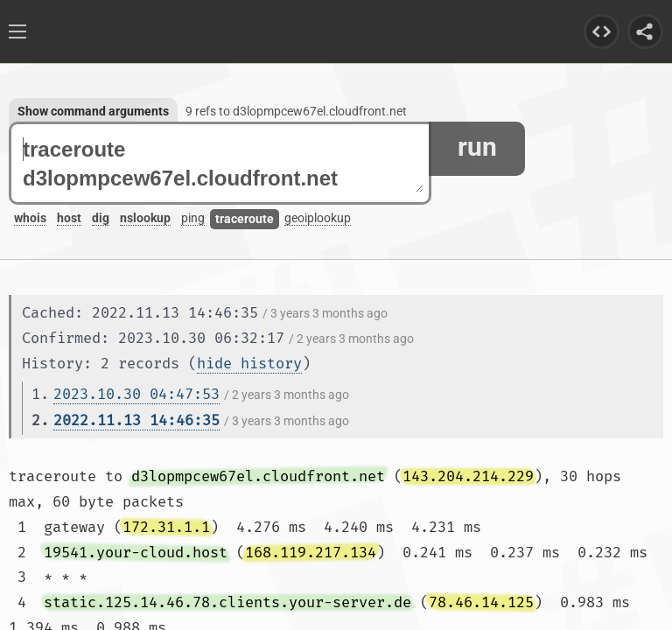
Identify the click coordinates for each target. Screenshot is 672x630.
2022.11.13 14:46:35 (136, 420)
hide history (249, 364)
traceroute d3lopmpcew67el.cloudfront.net (223, 164)
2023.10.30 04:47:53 (136, 394)
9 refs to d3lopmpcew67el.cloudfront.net (296, 111)
